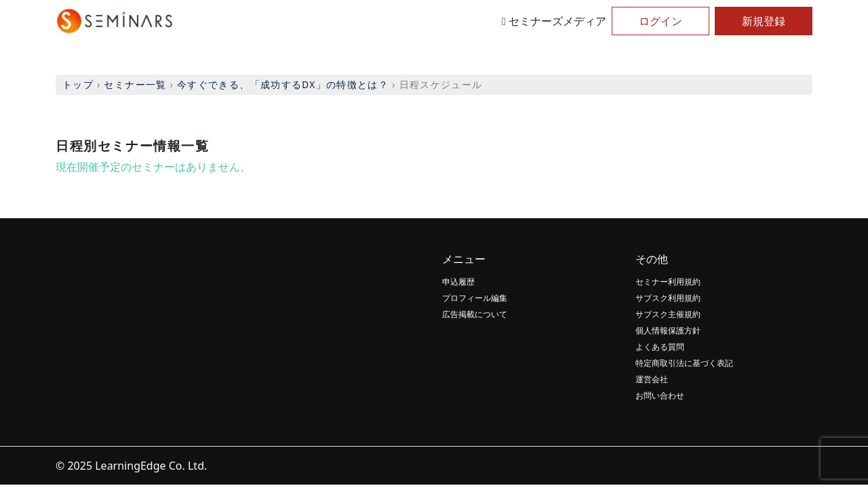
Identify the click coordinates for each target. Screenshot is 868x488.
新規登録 (764, 21)
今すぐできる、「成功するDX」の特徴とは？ (283, 84)
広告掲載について (475, 314)
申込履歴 (458, 282)
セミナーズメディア (554, 21)
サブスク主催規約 (668, 314)
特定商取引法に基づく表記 (684, 363)
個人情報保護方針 (668, 330)
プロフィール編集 (475, 298)
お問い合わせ (660, 395)
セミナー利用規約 (668, 282)
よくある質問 (660, 347)
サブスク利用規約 (668, 298)
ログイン (660, 21)
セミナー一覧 (135, 84)
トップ (78, 84)
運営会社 (652, 379)
